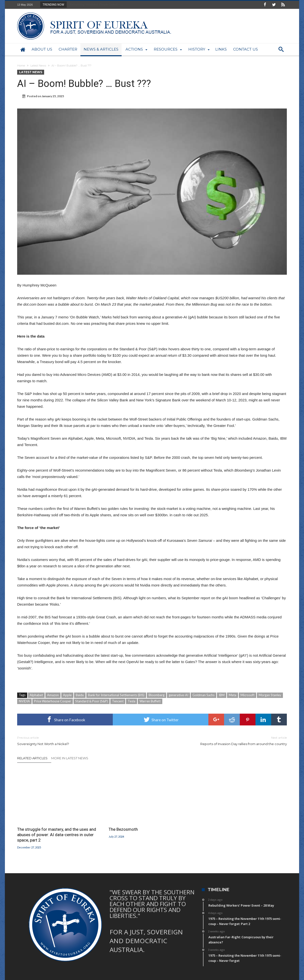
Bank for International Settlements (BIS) (116, 695)
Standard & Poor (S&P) (92, 701)
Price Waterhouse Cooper (53, 701)
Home (21, 66)
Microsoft (247, 695)
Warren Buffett (150, 701)
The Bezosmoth (123, 829)
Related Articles (32, 758)
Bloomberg (157, 695)
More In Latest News (70, 758)
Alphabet (36, 695)
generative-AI (178, 695)
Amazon (53, 695)
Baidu (80, 695)
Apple (67, 695)
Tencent (118, 701)
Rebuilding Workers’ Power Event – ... (95, 4)
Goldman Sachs (203, 695)
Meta (233, 695)
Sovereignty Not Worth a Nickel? (81, 741)
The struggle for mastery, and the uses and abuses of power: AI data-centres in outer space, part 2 (57, 835)
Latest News (38, 66)
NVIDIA (24, 701)
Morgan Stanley (270, 695)
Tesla (132, 701)
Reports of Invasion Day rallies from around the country (223, 741)
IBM (222, 695)
